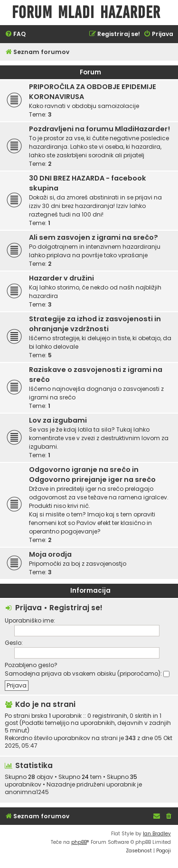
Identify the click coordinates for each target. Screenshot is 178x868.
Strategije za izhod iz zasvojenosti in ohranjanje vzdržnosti (95, 324)
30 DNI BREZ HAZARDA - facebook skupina (88, 183)
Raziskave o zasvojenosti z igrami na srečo (96, 375)
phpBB (79, 842)
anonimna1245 (27, 792)
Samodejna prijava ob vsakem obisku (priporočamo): (87, 674)
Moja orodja (50, 554)
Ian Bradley (157, 834)
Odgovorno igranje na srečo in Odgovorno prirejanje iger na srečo (92, 475)
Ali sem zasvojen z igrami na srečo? (94, 237)
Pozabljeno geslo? (31, 665)
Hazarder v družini (61, 278)
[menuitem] (15, 34)
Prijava (28, 608)
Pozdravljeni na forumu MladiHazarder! (99, 129)
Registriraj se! (76, 608)
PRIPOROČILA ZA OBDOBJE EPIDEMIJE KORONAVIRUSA (93, 92)
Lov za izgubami (58, 420)
